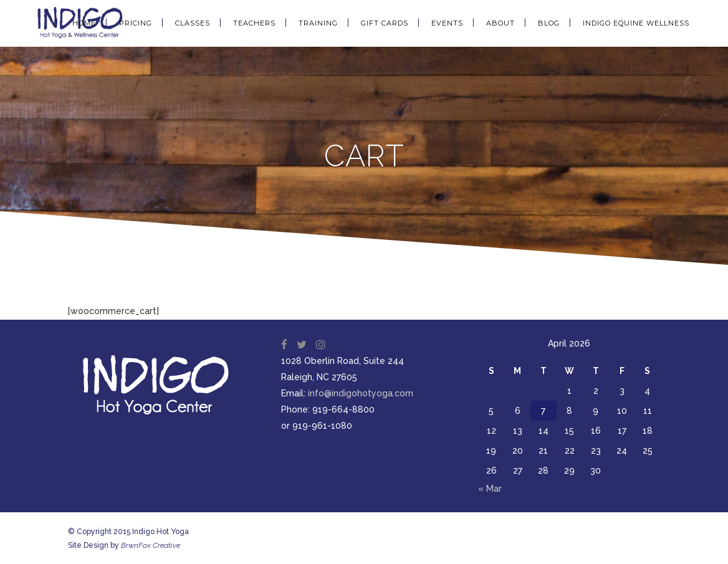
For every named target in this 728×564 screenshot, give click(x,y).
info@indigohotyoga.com (361, 393)
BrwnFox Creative (151, 545)
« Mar (490, 489)
